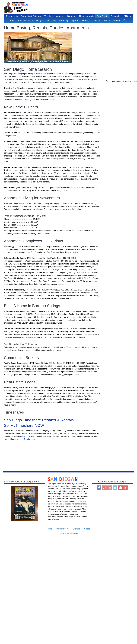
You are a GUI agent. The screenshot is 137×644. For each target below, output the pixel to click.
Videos (87, 529)
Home (49, 529)
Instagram (110, 488)
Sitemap (76, 529)
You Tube (126, 488)
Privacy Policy (62, 529)
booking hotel (27, 436)
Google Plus (104, 488)
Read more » (30, 439)
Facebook (99, 488)
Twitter (115, 488)
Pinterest (120, 488)
